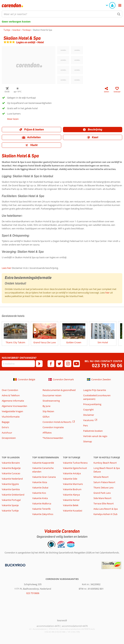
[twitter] (59, 364)
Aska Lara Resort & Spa (106, 509)
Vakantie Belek (71, 505)
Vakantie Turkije (10, 511)
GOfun (46, 417)
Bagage (6, 422)
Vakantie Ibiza (40, 482)
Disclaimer (89, 415)
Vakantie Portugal (11, 500)
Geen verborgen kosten (16, 22)
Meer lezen (13, 119)
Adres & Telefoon (11, 395)
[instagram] (68, 364)
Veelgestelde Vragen (12, 411)
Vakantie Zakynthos (43, 514)
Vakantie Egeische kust (75, 468)
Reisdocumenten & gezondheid (59, 390)
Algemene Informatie (13, 401)
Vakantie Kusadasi (73, 511)
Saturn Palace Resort (104, 482)
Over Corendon (10, 390)
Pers (86, 425)
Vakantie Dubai (40, 488)
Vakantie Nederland (12, 479)
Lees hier (6, 268)
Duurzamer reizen (52, 395)
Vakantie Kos (39, 493)
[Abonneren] (39, 364)
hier (107, 293)
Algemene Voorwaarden (14, 406)
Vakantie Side (70, 479)
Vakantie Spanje (10, 505)
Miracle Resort (101, 477)
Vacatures (88, 420)
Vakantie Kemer (71, 500)
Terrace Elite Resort (104, 503)
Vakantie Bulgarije (11, 468)
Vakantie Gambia (11, 489)
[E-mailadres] (18, 364)
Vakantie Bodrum (72, 489)
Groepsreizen (9, 438)
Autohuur (7, 433)
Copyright (88, 410)
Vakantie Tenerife (41, 509)
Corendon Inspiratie (53, 427)
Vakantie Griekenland (13, 495)
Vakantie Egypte (10, 484)
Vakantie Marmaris (73, 484)
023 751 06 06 (107, 366)
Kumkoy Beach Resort (105, 463)
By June (46, 406)
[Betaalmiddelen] (15, 565)
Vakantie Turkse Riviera (75, 463)
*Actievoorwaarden (53, 438)
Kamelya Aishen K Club (105, 514)
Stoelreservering (51, 401)
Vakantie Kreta (40, 498)
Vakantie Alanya (71, 495)
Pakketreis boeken (93, 431)
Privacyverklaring (92, 404)
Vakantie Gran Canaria (44, 477)
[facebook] (51, 364)
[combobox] (62, 14)
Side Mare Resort (102, 498)
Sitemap (88, 441)
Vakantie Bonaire (11, 463)
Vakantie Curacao (11, 473)
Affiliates (47, 433)
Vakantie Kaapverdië (43, 463)
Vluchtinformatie (11, 417)
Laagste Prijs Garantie (95, 390)
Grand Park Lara (102, 493)
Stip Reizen (48, 411)
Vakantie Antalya (72, 473)
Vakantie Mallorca (42, 503)
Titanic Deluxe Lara (103, 488)
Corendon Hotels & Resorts (57, 422)
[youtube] (76, 364)
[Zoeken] (119, 14)
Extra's (5, 427)
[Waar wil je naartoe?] (62, 14)
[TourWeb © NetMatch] (62, 620)
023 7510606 (33, 593)
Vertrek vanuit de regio (95, 436)
